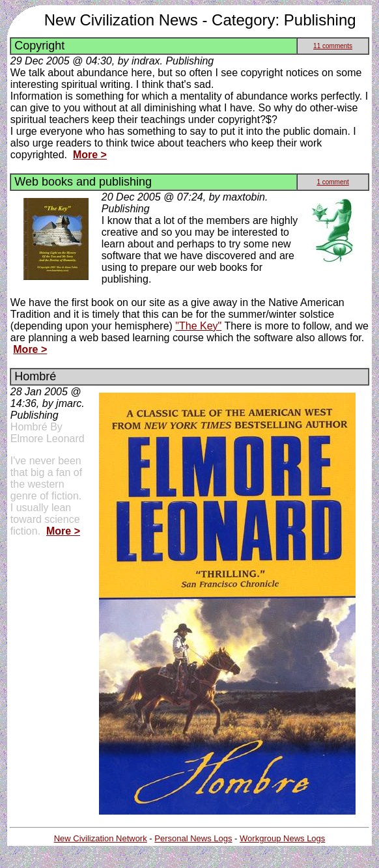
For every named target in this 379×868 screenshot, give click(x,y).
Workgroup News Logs (282, 838)
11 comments (333, 46)
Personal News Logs (193, 838)
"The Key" (198, 326)
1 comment (332, 182)
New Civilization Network (101, 838)
